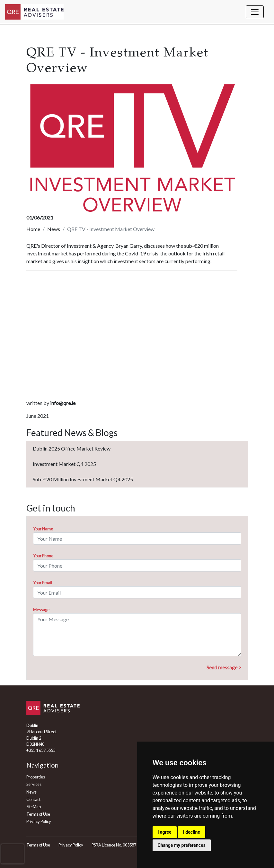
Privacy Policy (39, 821)
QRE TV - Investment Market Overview (111, 229)
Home (33, 229)
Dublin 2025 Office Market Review (72, 448)
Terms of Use (38, 814)
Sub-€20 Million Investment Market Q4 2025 (83, 479)
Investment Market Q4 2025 (64, 464)
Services (34, 784)
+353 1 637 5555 (41, 750)
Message (41, 610)
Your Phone (43, 556)
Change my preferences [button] (182, 845)
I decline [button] (192, 832)
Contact (33, 799)
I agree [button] (165, 832)
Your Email (43, 583)
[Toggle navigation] (255, 12)
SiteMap (34, 807)
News (54, 229)
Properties (36, 777)
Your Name (43, 529)
